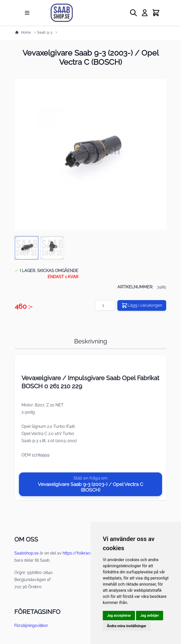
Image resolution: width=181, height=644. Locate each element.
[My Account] (145, 13)
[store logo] (74, 13)
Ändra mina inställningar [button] (127, 626)
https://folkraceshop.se (85, 553)
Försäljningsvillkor (31, 626)
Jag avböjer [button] (149, 615)
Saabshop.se (26, 553)
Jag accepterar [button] (119, 615)
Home (23, 32)
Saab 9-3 (45, 32)
